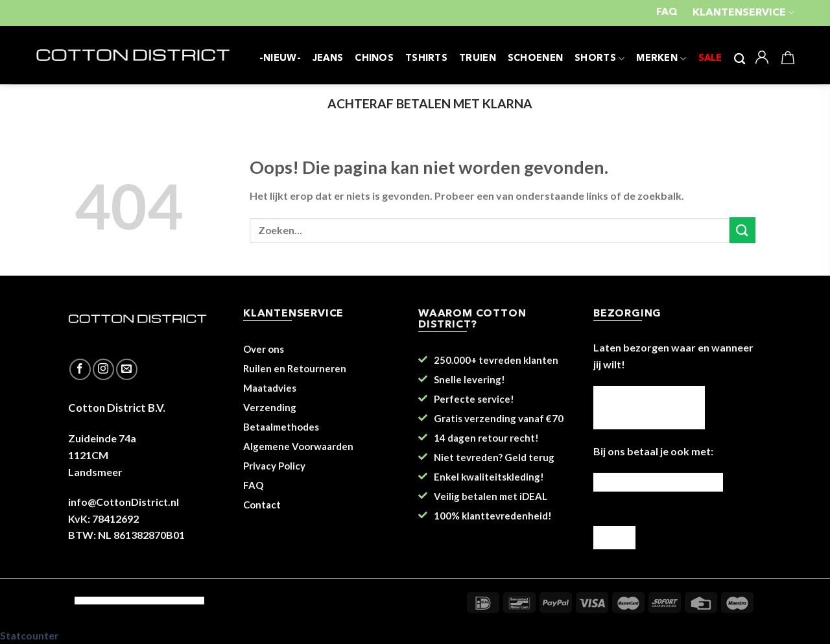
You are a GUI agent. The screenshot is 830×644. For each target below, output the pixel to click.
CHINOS (374, 59)
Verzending (270, 407)
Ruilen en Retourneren (295, 368)
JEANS (328, 59)
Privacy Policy (274, 466)
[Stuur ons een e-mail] (127, 369)
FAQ (667, 13)
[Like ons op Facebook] (80, 369)
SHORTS (599, 59)
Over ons (264, 349)
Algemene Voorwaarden (298, 446)
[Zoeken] (740, 59)
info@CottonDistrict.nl (124, 502)
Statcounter (30, 635)
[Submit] (742, 230)
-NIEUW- (280, 59)
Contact (262, 505)
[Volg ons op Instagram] (103, 369)
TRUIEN (478, 59)
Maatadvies (270, 388)
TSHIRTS (426, 59)
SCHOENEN (535, 59)
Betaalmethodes (281, 427)
